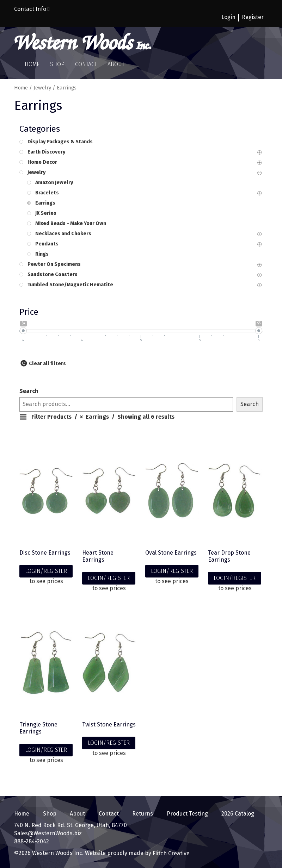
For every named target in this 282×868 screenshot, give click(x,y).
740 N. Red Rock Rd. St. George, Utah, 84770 (70, 825)
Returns (143, 814)
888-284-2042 (32, 841)
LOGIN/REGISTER (46, 571)
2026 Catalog (238, 814)
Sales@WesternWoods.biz (48, 833)
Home (32, 64)
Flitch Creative (170, 853)
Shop (57, 64)
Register (253, 17)
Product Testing (187, 814)
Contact (86, 64)
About (116, 64)
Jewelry (42, 88)
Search (29, 391)
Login (228, 17)
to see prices (46, 581)
